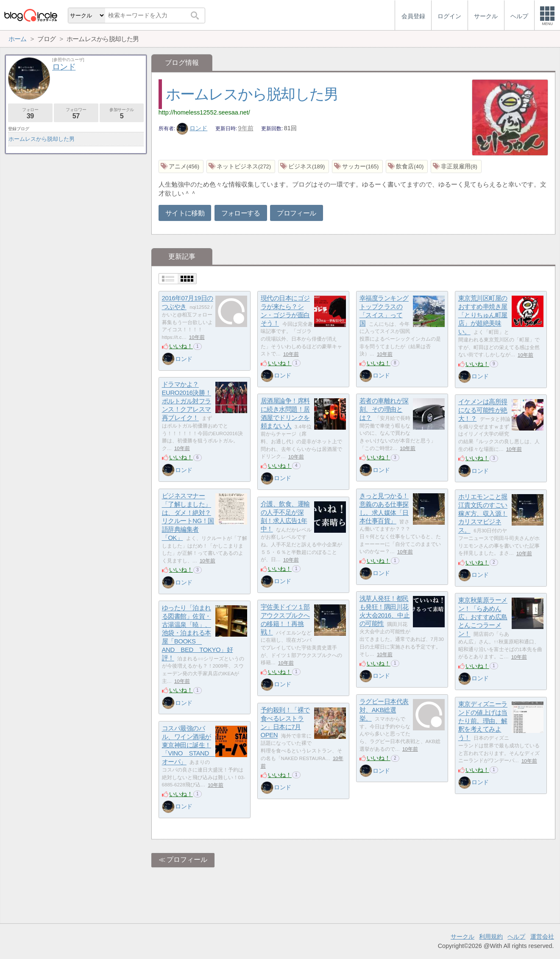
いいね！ (181, 346)
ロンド (192, 128)
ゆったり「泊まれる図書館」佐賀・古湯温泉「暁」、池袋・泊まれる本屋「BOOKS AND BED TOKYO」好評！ (198, 633)
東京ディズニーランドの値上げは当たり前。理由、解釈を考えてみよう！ (483, 721)
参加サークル (122, 113)
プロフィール (296, 213)
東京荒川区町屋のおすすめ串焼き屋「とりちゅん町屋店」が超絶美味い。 (483, 315)
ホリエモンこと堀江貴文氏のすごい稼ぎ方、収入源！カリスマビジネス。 (483, 514)
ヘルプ (516, 937)
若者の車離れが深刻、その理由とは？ (384, 409)
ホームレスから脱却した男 (252, 94)
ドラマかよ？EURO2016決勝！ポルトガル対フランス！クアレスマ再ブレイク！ (187, 401)
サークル (462, 937)
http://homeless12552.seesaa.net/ (204, 112)
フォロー (30, 113)
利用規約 (491, 937)
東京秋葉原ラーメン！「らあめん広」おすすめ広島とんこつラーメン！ (483, 617)
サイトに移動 (185, 213)
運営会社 (542, 937)
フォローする (241, 213)
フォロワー (76, 113)
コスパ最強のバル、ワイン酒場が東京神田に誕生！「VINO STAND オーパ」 (189, 745)
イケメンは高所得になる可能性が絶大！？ (483, 410)
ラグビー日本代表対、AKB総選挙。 (384, 710)
